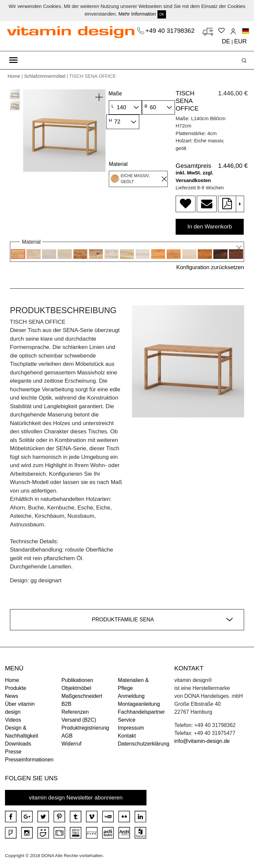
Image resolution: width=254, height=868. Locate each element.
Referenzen (75, 712)
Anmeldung (131, 696)
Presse (13, 752)
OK (162, 14)
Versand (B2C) (79, 720)
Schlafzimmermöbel (45, 76)
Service (127, 720)
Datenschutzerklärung (144, 744)
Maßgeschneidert (82, 696)
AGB (67, 736)
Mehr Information (137, 14)
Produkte (16, 688)
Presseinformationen (29, 760)
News (12, 696)
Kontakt (127, 736)
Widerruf (71, 744)
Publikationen (77, 680)
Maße (115, 94)
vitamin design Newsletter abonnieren (76, 798)
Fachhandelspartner (141, 712)
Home (14, 76)
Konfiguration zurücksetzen (210, 267)
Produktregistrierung (85, 728)
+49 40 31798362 (171, 31)
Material (118, 164)
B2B (66, 704)
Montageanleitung (139, 704)
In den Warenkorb (210, 227)
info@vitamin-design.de (202, 741)
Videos (13, 720)
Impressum (131, 728)
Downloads (18, 744)
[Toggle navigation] (13, 60)
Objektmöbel (76, 688)
